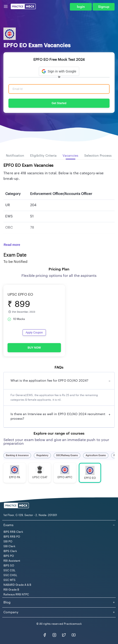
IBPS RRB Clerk (13, 532)
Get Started (59, 103)
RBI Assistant (12, 561)
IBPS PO (9, 556)
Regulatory (42, 455)
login (81, 7)
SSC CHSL (10, 575)
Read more (12, 245)
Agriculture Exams (96, 455)
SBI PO (8, 541)
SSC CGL (9, 570)
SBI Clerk (9, 546)
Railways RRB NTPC (16, 594)
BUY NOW (34, 348)
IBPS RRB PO (12, 537)
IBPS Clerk (10, 551)
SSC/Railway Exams (67, 455)
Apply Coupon (34, 333)
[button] (59, 71)
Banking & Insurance (17, 455)
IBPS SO (9, 566)
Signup (104, 7)
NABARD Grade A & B (17, 585)
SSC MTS (9, 580)
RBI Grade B (11, 590)
